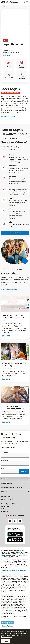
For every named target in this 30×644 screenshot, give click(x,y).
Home (5, 6)
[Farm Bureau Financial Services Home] (9, 2)
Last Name (5, 460)
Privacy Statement (7, 637)
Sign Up (24, 471)
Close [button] (6, 641)
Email (3, 468)
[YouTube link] (20, 521)
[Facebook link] (10, 521)
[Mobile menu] (27, 2)
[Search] (24, 2)
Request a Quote (15, 233)
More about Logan (8, 117)
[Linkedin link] (15, 521)
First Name (5, 452)
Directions (7, 55)
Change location (18, 516)
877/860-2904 (21, 554)
